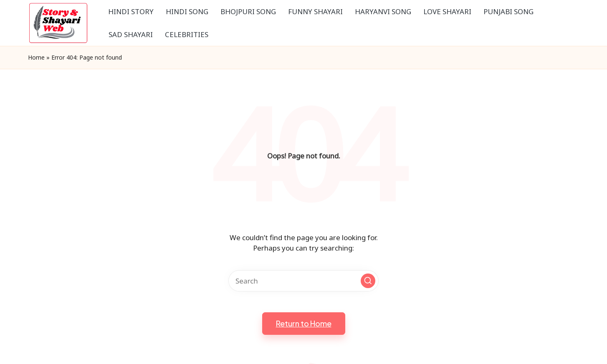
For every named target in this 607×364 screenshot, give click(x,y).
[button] (368, 281)
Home (36, 57)
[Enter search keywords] (303, 281)
